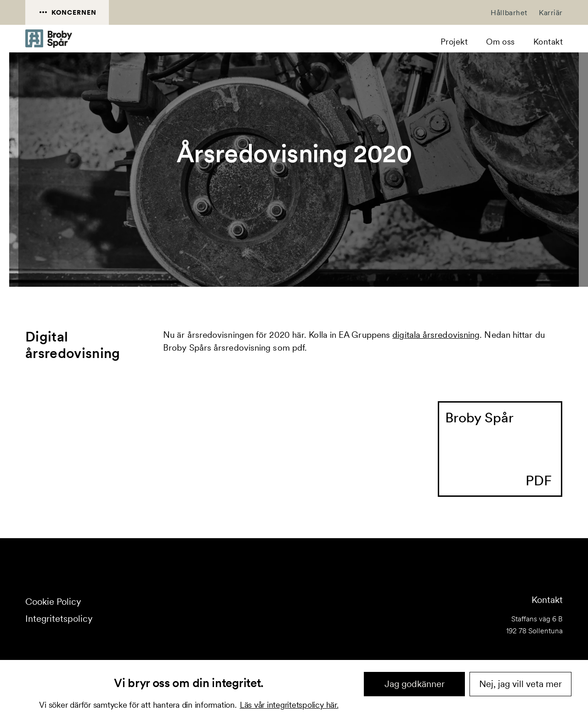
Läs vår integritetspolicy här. (289, 705)
